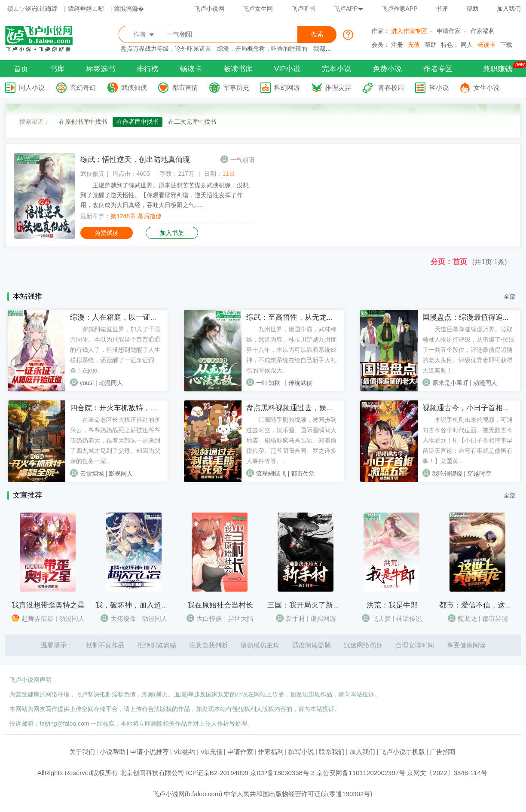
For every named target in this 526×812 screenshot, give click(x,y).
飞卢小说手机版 (402, 752)
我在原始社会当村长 (220, 605)
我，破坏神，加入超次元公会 (143, 605)
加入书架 (172, 233)
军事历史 (236, 87)
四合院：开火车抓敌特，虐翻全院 (125, 408)
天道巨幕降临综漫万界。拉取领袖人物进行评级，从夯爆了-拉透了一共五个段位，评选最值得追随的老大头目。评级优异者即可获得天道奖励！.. (469, 350)
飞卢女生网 (258, 9)
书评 (442, 9)
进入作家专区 (409, 31)
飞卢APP (349, 9)
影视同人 (121, 473)
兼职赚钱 (498, 69)
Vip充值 (211, 752)
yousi (87, 383)
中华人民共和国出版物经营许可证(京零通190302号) (298, 794)
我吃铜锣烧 (447, 473)
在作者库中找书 (138, 122)
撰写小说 (301, 752)
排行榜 (148, 69)
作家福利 (483, 31)
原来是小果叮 (450, 383)
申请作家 (449, 31)
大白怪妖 (209, 618)
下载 (506, 45)
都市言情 (185, 87)
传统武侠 (300, 383)
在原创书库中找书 (83, 122)
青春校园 (391, 87)
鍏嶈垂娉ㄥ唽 (86, 9)
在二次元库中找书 (192, 122)
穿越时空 (479, 473)
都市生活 (303, 473)
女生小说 (486, 87)
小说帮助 (113, 752)
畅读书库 (238, 69)
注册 (397, 45)
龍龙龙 (467, 618)
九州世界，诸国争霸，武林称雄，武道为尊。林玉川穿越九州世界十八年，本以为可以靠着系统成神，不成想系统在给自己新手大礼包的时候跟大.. (291, 350)
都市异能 (495, 618)
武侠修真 (92, 174)
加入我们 (509, 9)
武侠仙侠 (134, 87)
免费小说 (387, 69)
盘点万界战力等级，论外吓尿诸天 (166, 49)
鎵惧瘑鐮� (129, 9)
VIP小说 (287, 69)
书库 (57, 69)
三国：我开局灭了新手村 (307, 605)
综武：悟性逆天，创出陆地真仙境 (135, 160)
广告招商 (443, 752)
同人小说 (32, 87)
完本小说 (336, 69)
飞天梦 (381, 618)
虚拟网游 (323, 618)
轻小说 (439, 87)
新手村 (295, 618)
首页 (21, 69)
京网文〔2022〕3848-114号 (447, 773)
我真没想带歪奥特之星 (48, 605)
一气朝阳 (242, 160)
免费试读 (107, 233)
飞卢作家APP (400, 9)
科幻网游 (287, 87)
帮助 (472, 9)
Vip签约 (185, 752)
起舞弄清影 (38, 618)
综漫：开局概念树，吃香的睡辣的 (262, 49)
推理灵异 (338, 87)
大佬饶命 (123, 618)
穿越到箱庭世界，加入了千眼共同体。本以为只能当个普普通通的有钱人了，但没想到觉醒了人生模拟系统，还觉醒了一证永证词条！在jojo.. (115, 350)
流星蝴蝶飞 (271, 473)
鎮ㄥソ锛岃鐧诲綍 (32, 9)
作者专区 (438, 69)
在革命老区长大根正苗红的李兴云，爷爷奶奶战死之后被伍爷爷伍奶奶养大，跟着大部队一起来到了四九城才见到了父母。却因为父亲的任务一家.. (115, 440)
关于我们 (82, 752)
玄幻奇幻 (83, 87)
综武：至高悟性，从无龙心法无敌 (301, 317)
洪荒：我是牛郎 (392, 605)
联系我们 (332, 752)
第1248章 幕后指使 (136, 216)
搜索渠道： (34, 122)
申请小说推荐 (150, 752)
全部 (510, 296)
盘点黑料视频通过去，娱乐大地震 (301, 408)
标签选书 (101, 69)
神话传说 (409, 618)
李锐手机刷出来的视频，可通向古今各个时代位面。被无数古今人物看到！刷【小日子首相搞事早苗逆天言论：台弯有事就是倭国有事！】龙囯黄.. (468, 440)
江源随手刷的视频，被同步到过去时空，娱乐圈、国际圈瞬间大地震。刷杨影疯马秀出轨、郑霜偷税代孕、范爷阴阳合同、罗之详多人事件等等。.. (291, 440)
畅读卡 (486, 45)
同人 (467, 45)
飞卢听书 (303, 9)
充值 (414, 45)
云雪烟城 (92, 473)
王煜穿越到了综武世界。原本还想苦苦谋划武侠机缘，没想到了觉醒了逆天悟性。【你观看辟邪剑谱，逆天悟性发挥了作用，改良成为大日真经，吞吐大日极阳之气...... (165, 195)
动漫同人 (111, 383)
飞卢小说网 (209, 9)
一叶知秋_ (270, 383)
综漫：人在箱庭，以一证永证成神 (125, 317)
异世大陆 (241, 618)
